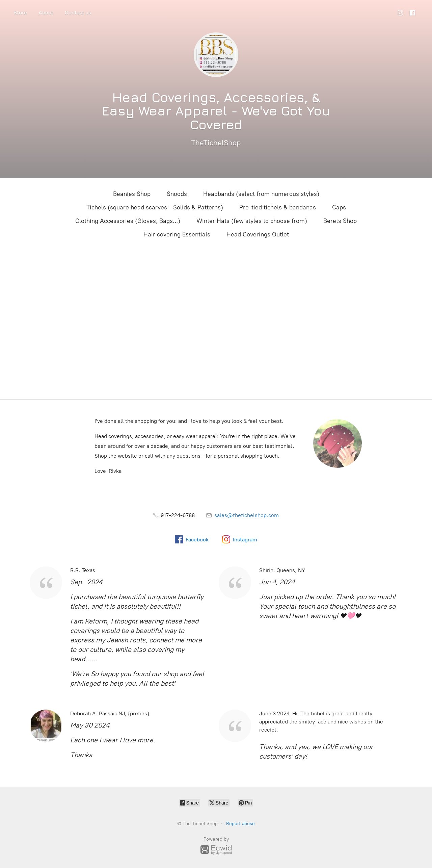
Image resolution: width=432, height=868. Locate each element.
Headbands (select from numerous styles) (261, 194)
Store (20, 13)
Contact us (78, 13)
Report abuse (240, 824)
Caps (339, 207)
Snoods (177, 194)
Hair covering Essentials (177, 234)
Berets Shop (340, 221)
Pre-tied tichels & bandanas (278, 207)
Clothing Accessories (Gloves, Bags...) (128, 221)
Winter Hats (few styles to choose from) (252, 221)
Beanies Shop (132, 194)
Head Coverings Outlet (258, 234)
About (46, 13)
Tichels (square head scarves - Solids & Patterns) (155, 207)
